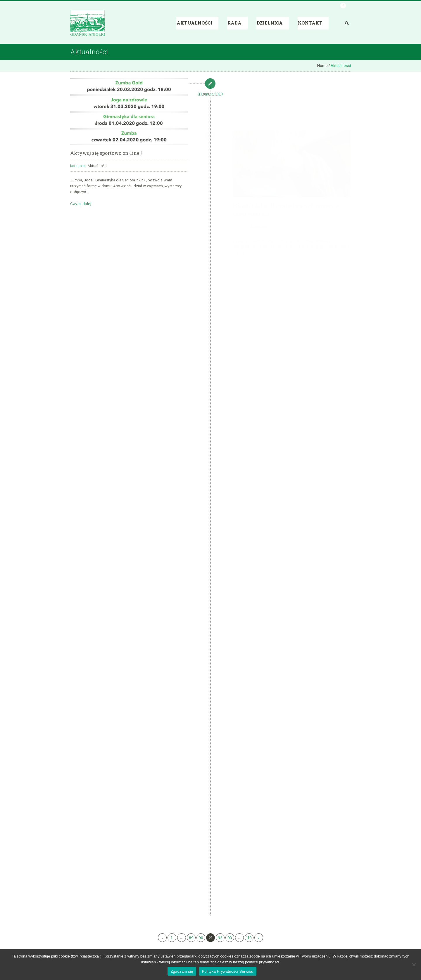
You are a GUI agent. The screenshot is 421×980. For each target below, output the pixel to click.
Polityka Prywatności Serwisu (228, 971)
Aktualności (97, 166)
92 (220, 938)
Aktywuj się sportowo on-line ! (106, 153)
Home (322, 66)
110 (249, 938)
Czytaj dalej (81, 204)
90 (201, 938)
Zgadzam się (182, 971)
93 (230, 938)
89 (191, 938)
